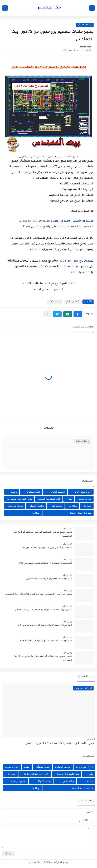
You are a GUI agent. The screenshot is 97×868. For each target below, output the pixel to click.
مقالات (73, 506)
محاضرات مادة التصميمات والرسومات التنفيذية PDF (46, 641)
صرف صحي (85, 499)
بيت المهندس (49, 8)
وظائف (36, 513)
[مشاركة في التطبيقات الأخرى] (47, 314)
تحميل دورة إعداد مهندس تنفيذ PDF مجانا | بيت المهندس (43, 610)
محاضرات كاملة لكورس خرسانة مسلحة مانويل (49, 579)
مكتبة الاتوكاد (55, 302)
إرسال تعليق (82, 441)
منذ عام (66, 529)
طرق (69, 499)
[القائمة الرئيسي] (92, 8)
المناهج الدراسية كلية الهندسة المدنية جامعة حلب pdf (45, 625)
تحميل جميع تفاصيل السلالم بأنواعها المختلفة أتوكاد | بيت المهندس (43, 534)
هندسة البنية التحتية (81, 513)
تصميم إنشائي (85, 25)
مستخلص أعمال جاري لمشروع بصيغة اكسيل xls (47, 548)
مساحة (88, 506)
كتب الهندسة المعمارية (20, 499)
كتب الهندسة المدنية (49, 499)
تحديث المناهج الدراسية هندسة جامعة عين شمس (60, 744)
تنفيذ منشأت (33, 492)
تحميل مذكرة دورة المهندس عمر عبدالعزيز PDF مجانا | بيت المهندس (38, 594)
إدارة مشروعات (83, 492)
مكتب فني (57, 506)
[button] (78, 314)
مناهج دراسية (16, 506)
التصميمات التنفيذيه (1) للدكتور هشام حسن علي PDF (46, 563)
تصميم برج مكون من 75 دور (76, 261)
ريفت (14, 492)
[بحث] (5, 8)
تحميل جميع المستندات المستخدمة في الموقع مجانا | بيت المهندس (43, 658)
